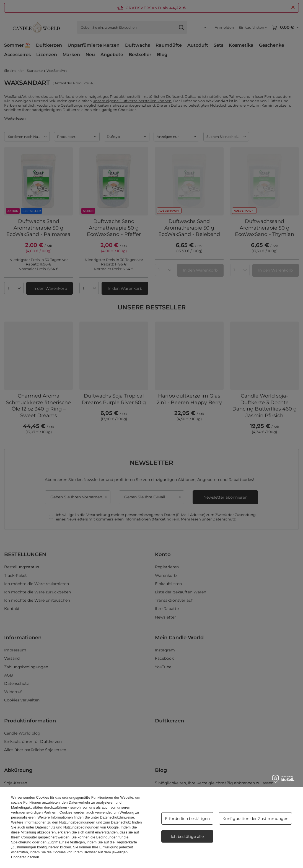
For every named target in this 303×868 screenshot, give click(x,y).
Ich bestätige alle (187, 837)
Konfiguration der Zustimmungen (255, 819)
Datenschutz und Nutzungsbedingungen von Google (77, 827)
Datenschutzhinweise (117, 817)
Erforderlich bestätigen (187, 819)
